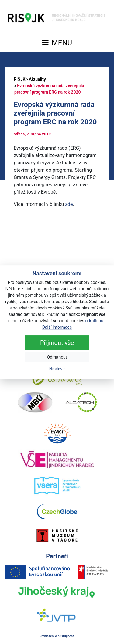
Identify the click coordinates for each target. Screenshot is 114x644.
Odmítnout (57, 357)
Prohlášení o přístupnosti (57, 636)
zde (69, 204)
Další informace (57, 327)
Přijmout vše (57, 343)
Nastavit (57, 369)
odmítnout (95, 321)
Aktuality (37, 79)
